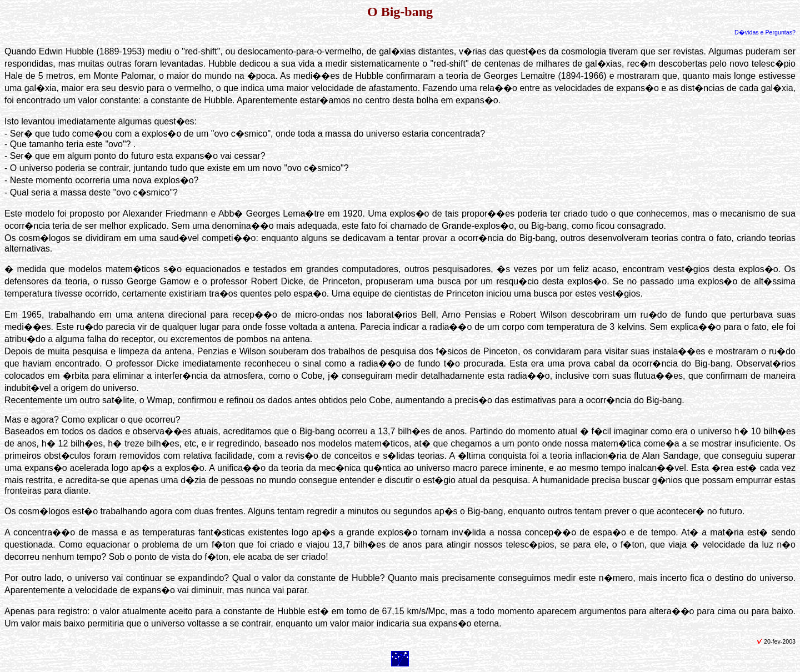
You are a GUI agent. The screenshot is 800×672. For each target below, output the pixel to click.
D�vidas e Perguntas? (765, 32)
